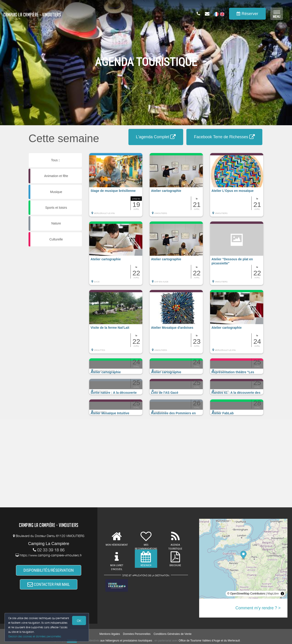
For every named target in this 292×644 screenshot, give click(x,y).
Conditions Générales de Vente (172, 634)
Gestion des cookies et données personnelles (35, 636)
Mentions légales (110, 634)
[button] (116, 187)
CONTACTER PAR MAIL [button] (49, 585)
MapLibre (273, 594)
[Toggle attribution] (282, 594)
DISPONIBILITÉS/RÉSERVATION (49, 570)
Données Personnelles (137, 634)
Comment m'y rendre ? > (258, 608)
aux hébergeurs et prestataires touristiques (126, 641)
